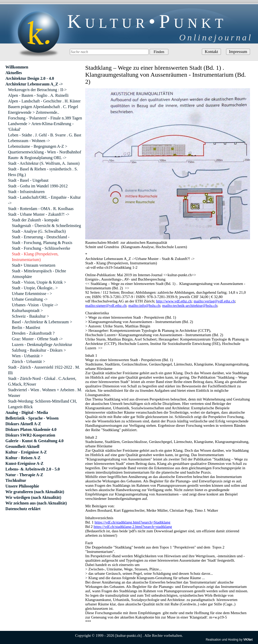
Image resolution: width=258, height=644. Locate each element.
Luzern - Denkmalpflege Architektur (42, 345)
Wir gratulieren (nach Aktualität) (35, 492)
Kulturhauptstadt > (27, 311)
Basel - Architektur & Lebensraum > (42, 322)
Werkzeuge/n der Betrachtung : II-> (37, 90)
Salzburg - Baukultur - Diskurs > (39, 350)
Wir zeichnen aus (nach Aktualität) (36, 503)
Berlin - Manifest (26, 328)
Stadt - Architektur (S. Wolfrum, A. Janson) (44, 163)
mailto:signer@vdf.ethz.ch (106, 306)
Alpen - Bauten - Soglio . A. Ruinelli (38, 95)
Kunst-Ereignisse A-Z (24, 463)
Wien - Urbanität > (27, 356)
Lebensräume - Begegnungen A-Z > (38, 146)
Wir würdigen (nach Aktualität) (33, 497)
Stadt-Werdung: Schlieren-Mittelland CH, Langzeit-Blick (42, 404)
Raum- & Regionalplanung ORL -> (37, 158)
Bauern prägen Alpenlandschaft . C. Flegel (43, 107)
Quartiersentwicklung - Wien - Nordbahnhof (45, 152)
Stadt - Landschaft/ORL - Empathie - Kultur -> (44, 200)
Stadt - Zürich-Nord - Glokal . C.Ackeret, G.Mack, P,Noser (42, 381)
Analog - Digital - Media (27, 412)
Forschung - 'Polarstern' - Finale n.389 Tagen (45, 118)
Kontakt (211, 52)
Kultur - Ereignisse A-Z (26, 452)
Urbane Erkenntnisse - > (32, 294)
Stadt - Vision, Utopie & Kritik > (39, 282)
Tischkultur (16, 480)
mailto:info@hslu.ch (144, 306)
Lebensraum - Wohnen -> (29, 141)
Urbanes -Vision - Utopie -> (35, 305)
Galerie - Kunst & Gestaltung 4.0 (35, 441)
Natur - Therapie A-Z (24, 475)
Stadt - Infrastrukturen (26, 192)
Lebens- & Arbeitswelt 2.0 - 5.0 (33, 469)
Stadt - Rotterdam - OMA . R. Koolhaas (41, 209)
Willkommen (17, 67)
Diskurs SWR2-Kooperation (30, 435)
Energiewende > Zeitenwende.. (34, 112)
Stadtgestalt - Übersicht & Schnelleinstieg (46, 226)
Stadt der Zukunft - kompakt (35, 220)
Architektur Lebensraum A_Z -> (34, 84)
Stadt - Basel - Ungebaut (28, 180)
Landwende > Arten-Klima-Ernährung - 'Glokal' (41, 127)
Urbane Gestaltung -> (30, 299)
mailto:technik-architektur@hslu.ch (190, 306)
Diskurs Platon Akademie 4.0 (31, 429)
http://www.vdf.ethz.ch (174, 301)
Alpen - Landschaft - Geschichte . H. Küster (44, 101)
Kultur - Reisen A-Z (23, 458)
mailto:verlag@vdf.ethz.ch (214, 301)
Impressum (238, 52)
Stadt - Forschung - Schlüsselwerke (41, 248)
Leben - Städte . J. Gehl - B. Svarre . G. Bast (45, 135)
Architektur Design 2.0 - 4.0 (30, 78)
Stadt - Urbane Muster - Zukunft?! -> (39, 214)
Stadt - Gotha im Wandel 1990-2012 (38, 186)
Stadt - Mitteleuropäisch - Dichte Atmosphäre (39, 274)
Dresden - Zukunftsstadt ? (33, 333)
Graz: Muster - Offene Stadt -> (37, 339)
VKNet (248, 640)
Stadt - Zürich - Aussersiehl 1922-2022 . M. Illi (44, 370)
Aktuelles (14, 73)
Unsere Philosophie (22, 486)
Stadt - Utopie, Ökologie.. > (35, 288)
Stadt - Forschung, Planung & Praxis (42, 243)
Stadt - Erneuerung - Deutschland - (41, 237)
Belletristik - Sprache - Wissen (32, 418)
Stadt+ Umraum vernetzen (34, 265)
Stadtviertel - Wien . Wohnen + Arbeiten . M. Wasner (45, 393)
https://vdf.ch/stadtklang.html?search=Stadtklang (132, 522)
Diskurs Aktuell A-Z (23, 424)
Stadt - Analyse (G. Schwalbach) (39, 231)
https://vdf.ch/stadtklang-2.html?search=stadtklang (133, 527)
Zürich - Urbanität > (28, 362)
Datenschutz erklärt (23, 509)
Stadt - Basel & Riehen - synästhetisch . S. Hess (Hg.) (43, 172)
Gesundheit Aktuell (22, 446)
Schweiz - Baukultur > (31, 316)
